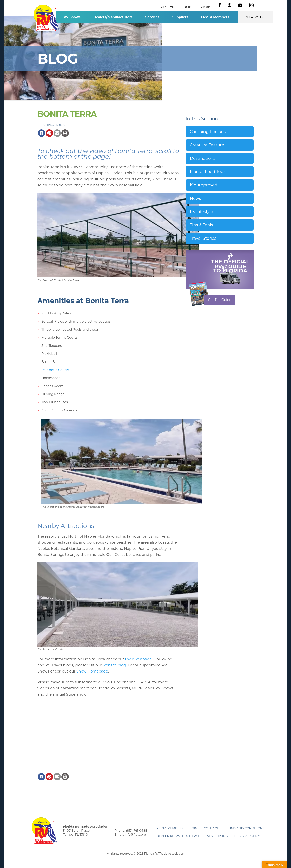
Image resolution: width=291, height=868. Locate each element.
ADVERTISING (217, 836)
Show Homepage (92, 671)
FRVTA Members (215, 17)
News (195, 198)
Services (152, 17)
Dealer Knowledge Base (178, 836)
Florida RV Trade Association (46, 18)
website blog (114, 665)
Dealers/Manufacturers (113, 17)
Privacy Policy (247, 836)
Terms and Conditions (245, 828)
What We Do (255, 17)
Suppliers (180, 17)
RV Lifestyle (201, 212)
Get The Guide (220, 300)
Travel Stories (203, 238)
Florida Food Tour (207, 172)
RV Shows (72, 17)
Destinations (51, 125)
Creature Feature (207, 145)
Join (194, 828)
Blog (188, 7)
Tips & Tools (201, 225)
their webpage (138, 659)
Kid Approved (203, 185)
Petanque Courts (55, 370)
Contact (205, 7)
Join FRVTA (168, 7)
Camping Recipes (208, 132)
